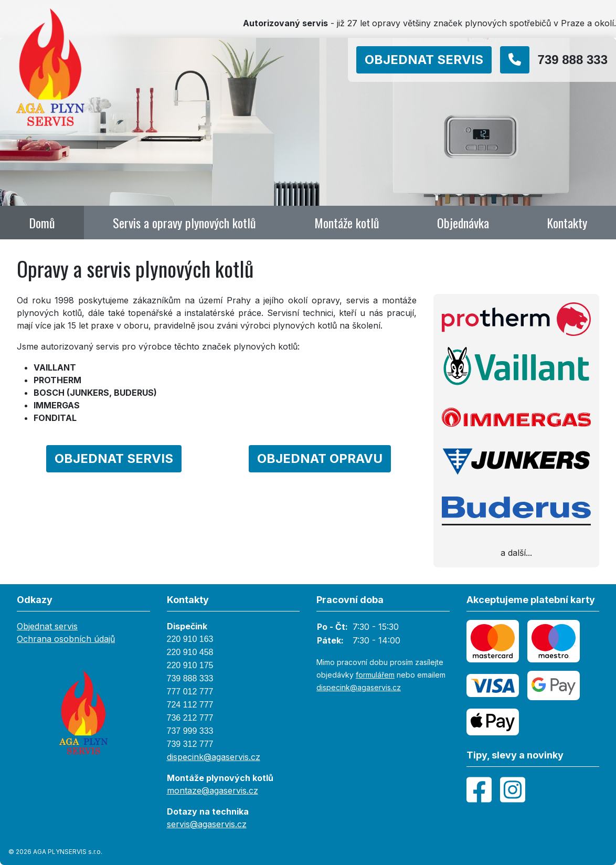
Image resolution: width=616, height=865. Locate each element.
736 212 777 (190, 718)
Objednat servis (47, 626)
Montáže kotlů (347, 223)
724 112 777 (190, 705)
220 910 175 (190, 665)
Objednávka (463, 223)
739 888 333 (190, 678)
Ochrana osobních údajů (66, 639)
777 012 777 (190, 692)
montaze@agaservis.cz (213, 790)
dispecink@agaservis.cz (214, 757)
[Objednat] (428, 60)
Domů (42, 223)
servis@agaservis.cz (207, 824)
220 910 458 (190, 652)
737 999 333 (190, 731)
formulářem (375, 675)
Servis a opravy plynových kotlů (184, 223)
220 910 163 (190, 639)
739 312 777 (190, 744)
